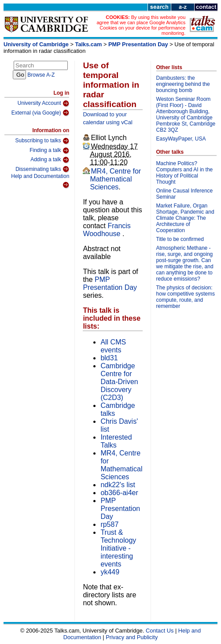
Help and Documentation (40, 181)
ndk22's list (118, 485)
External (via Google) (41, 113)
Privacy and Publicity (132, 637)
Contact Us (160, 631)
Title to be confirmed (180, 239)
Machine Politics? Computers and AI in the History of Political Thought (185, 173)
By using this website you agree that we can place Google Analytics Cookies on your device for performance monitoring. (141, 25)
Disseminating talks (42, 169)
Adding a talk (50, 160)
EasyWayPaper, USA (181, 139)
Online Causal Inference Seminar (185, 194)
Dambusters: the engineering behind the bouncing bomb (183, 84)
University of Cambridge (36, 44)
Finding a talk (49, 151)
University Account (44, 104)
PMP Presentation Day (138, 44)
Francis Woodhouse (107, 230)
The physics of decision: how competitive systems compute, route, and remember (186, 297)
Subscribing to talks (42, 141)
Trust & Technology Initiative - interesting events (118, 548)
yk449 (110, 572)
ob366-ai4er (119, 493)
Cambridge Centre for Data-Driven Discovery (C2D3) (119, 382)
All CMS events (113, 346)
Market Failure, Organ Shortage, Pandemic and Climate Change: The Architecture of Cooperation (185, 218)
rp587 (109, 524)
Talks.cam (89, 44)
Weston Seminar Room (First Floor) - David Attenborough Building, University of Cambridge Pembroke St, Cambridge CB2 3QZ (186, 115)
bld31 (109, 358)
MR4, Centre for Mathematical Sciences (115, 179)
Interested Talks (116, 441)
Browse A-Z (41, 75)
